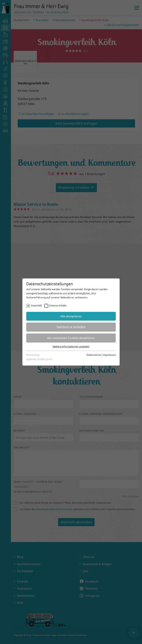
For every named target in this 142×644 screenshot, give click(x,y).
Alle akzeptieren (71, 316)
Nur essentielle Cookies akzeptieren (71, 338)
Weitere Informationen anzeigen (71, 347)
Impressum (109, 355)
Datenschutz (94, 355)
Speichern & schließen (71, 327)
